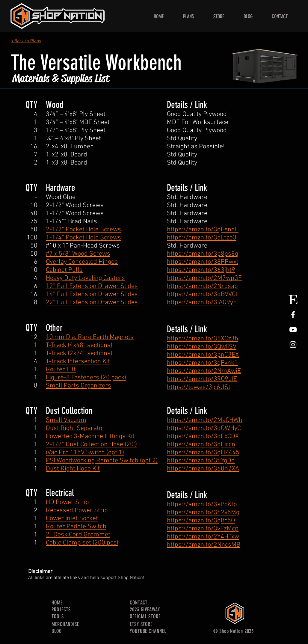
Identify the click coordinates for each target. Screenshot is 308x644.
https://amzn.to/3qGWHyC (204, 428)
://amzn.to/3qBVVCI (209, 294)
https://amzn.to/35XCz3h (203, 339)
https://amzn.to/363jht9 (201, 270)
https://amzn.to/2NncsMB (204, 545)
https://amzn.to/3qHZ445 (203, 453)
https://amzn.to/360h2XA (203, 469)
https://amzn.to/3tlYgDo (201, 461)
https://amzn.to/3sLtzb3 (202, 238)
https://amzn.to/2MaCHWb (205, 420)
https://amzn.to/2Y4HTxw (203, 537)
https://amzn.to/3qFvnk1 (202, 363)
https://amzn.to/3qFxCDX (203, 436)
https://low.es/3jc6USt (199, 387)
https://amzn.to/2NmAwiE (204, 371)
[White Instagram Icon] (293, 345)
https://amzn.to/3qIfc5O (201, 521)
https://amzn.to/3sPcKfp (202, 505)
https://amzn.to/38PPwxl (203, 262)
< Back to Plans (26, 41)
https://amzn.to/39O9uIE (202, 379)
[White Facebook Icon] (293, 315)
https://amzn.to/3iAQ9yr (201, 303)
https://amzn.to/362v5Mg (203, 513)
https (174, 286)
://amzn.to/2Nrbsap (210, 286)
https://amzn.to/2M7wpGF (204, 278)
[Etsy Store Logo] (293, 300)
